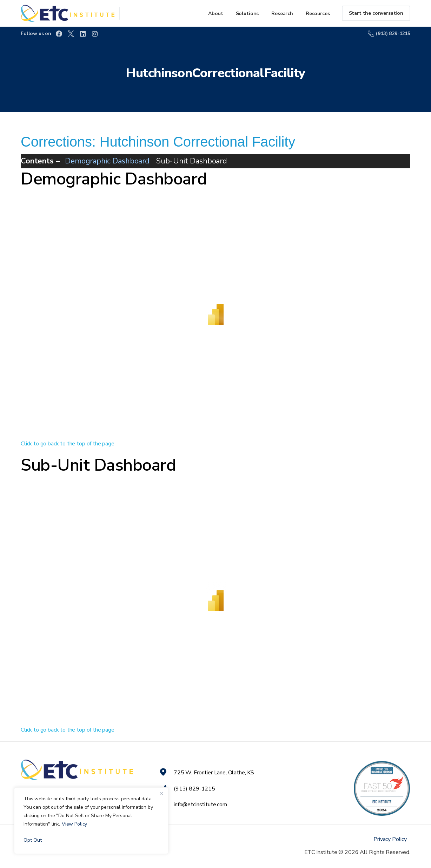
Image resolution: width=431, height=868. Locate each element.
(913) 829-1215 (389, 33)
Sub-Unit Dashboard (192, 161)
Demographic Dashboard (107, 161)
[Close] (161, 793)
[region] (91, 821)
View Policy (74, 824)
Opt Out (33, 840)
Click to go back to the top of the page (68, 444)
